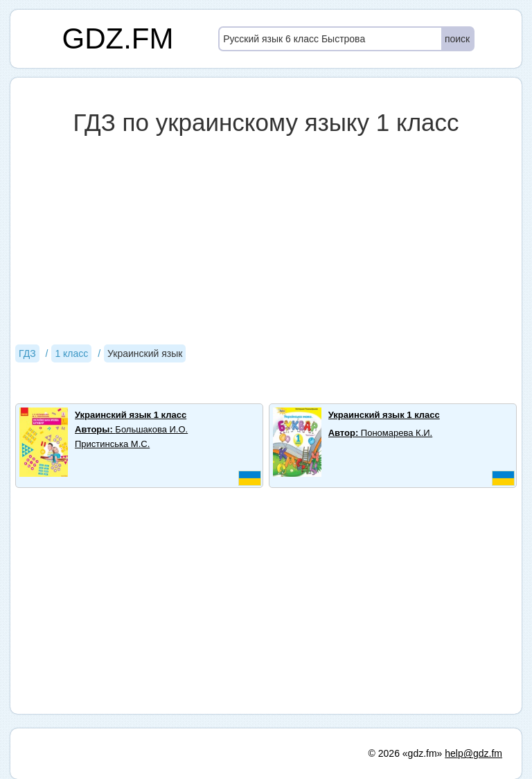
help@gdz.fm (473, 753)
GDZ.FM (118, 38)
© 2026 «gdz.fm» (406, 753)
